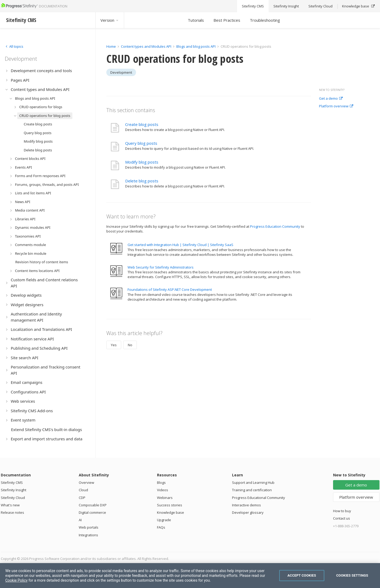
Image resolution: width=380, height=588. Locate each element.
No (130, 345)
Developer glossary (248, 512)
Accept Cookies (302, 575)
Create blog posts (142, 124)
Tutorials (196, 20)
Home (111, 46)
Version (110, 20)
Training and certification (252, 490)
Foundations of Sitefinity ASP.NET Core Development (170, 289)
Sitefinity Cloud (13, 498)
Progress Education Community (275, 226)
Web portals (89, 527)
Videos (163, 490)
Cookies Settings (352, 575)
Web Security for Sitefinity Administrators (161, 267)
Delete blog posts (142, 181)
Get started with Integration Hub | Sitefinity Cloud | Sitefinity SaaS (180, 245)
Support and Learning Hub (253, 482)
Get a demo (331, 99)
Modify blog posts (142, 162)
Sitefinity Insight (14, 490)
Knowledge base (171, 512)
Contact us (342, 518)
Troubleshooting (265, 20)
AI (80, 520)
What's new (10, 505)
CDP (82, 498)
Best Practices (227, 20)
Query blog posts (141, 143)
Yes (114, 345)
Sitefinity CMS (12, 482)
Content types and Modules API (146, 46)
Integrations (88, 535)
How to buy (342, 511)
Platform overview (336, 106)
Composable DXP (93, 505)
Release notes (12, 512)
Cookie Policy (16, 580)
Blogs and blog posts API (196, 46)
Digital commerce (92, 512)
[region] (190, 576)
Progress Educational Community (259, 498)
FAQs (161, 527)
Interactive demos (246, 505)
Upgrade (164, 520)
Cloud (83, 490)
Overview (86, 482)
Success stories (170, 505)
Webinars (165, 498)
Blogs (161, 482)
